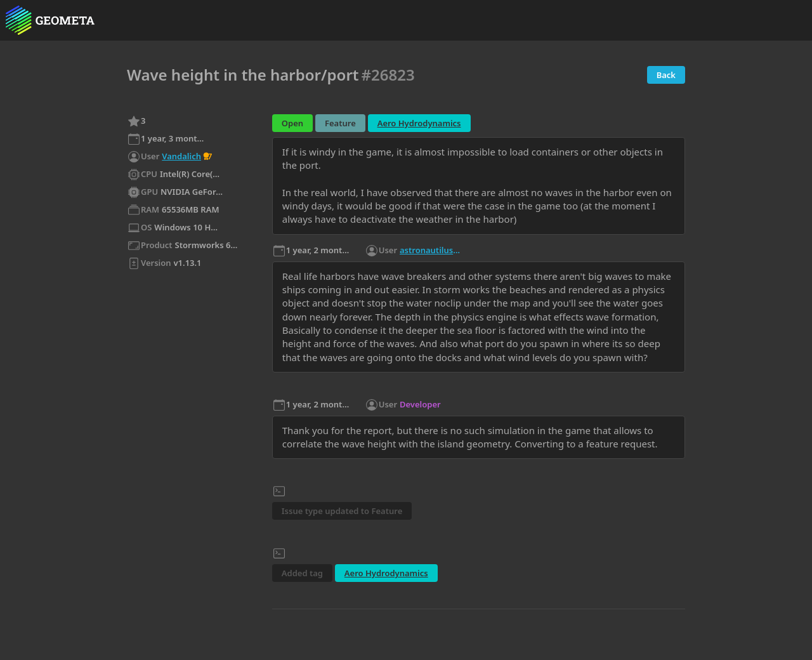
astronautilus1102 (431, 250)
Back (666, 75)
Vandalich (181, 156)
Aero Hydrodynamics (419, 123)
